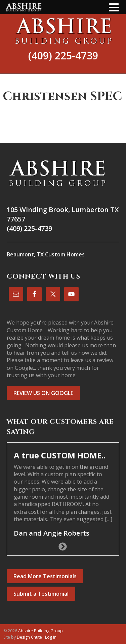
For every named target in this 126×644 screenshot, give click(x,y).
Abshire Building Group (63, 31)
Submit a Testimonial (41, 594)
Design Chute (29, 637)
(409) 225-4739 (63, 56)
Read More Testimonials (45, 576)
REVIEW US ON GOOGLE (43, 393)
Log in (51, 637)
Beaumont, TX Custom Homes (46, 254)
